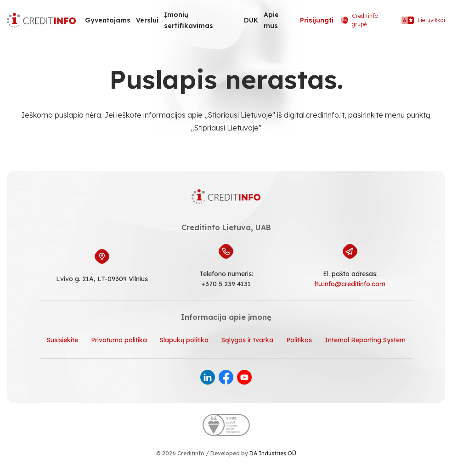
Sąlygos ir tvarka (247, 340)
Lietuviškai (423, 20)
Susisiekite (62, 340)
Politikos (299, 340)
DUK (251, 20)
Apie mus (271, 20)
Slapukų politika (184, 340)
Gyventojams (108, 20)
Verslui (147, 20)
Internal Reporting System (365, 340)
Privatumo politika (119, 340)
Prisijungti (317, 20)
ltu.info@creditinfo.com (350, 284)
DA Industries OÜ (273, 453)
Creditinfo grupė (359, 20)
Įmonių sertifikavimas (189, 20)
